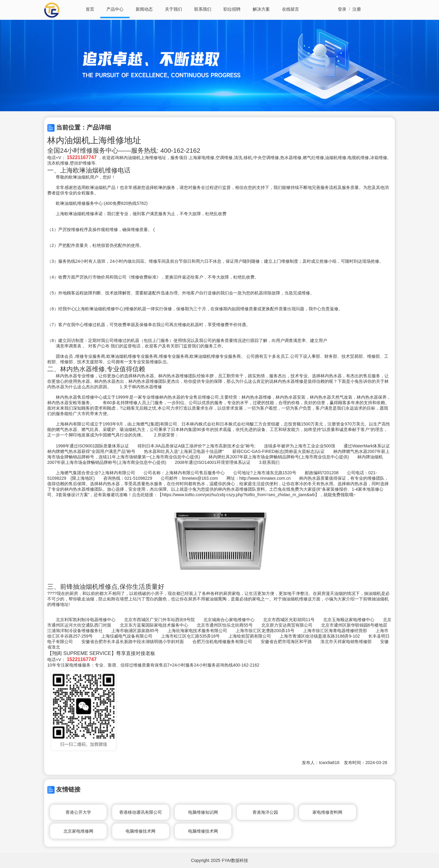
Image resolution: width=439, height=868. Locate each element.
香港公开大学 (78, 812)
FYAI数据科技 (235, 860)
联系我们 (203, 9)
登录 (342, 9)
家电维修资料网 (327, 812)
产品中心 (115, 9)
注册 (357, 9)
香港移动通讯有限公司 (141, 812)
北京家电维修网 (78, 831)
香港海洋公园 (265, 812)
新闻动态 (144, 9)
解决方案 (261, 9)
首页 (90, 9)
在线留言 (291, 9)
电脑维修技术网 (141, 831)
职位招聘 (232, 9)
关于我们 (173, 9)
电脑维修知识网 (203, 812)
